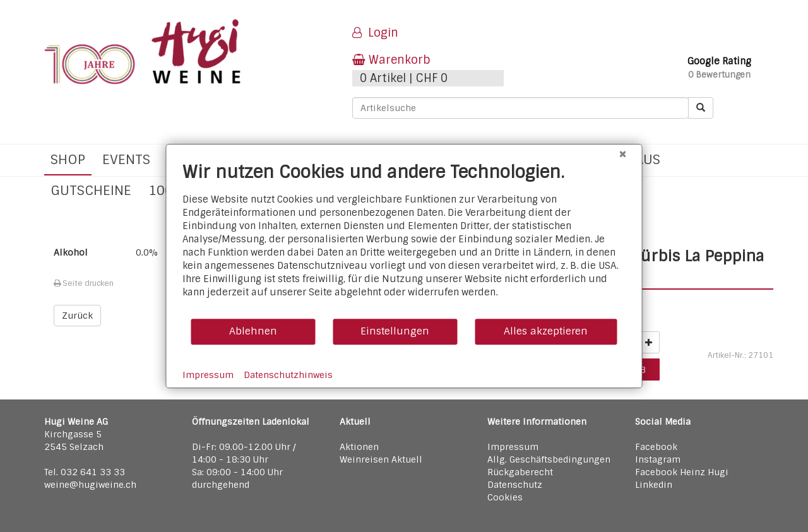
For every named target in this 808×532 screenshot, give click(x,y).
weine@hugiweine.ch (90, 485)
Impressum (513, 447)
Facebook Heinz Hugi (682, 472)
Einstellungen (395, 331)
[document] (404, 239)
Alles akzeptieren (546, 331)
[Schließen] (623, 154)
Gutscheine (91, 190)
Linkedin (654, 485)
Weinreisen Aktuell (381, 459)
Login (375, 33)
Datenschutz (515, 485)
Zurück (77, 316)
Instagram (658, 459)
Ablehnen (253, 331)
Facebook (656, 447)
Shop (68, 159)
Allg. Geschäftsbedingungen (549, 459)
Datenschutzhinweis (288, 375)
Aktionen (359, 447)
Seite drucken (84, 283)
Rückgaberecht (520, 472)
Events (126, 159)
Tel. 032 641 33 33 (85, 472)
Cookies (505, 497)
